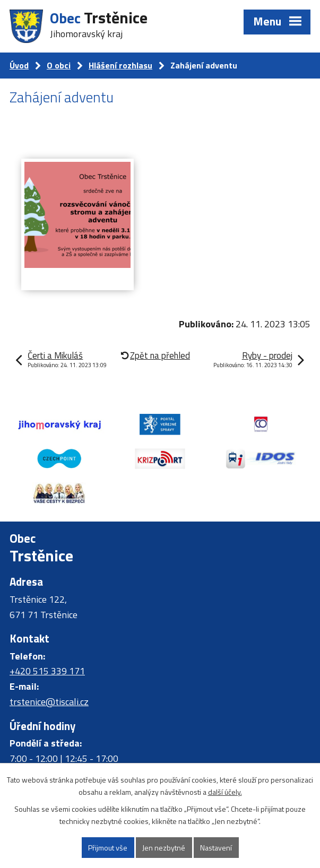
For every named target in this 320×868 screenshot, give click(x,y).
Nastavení (216, 848)
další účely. (225, 792)
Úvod (19, 65)
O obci (59, 65)
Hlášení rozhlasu (120, 65)
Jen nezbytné (164, 848)
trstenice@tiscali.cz (49, 702)
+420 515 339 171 (47, 671)
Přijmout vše (108, 848)
